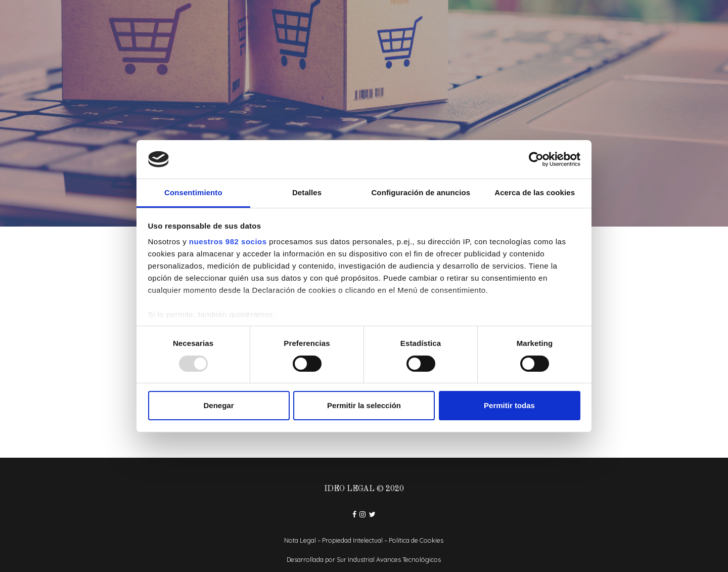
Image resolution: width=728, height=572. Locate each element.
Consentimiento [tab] (193, 192)
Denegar (218, 405)
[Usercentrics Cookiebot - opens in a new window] (536, 159)
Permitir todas (509, 405)
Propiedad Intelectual (352, 540)
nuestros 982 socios (228, 241)
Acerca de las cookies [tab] (535, 192)
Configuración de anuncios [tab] (421, 192)
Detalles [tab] (307, 192)
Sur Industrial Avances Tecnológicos (389, 559)
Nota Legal (300, 540)
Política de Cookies (416, 540)
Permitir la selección (364, 405)
